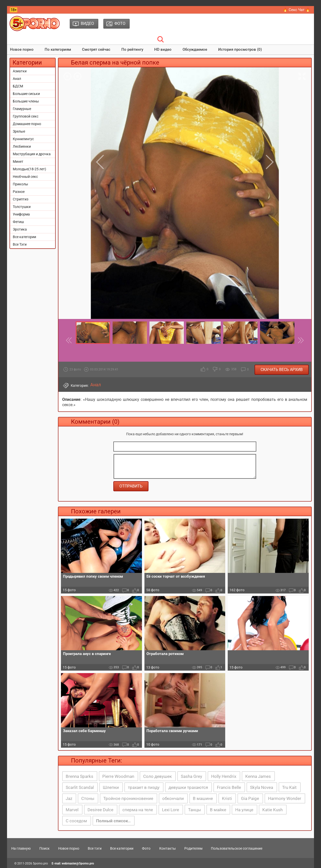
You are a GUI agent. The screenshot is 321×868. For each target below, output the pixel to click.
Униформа (21, 214)
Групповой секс (26, 116)
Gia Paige (250, 798)
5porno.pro (40, 863)
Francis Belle (229, 787)
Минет (18, 161)
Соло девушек (157, 776)
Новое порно (22, 49)
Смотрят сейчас (96, 49)
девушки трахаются (188, 787)
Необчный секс (25, 177)
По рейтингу (132, 49)
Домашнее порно (27, 124)
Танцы (194, 810)
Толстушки (22, 207)
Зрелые (19, 131)
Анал (17, 79)
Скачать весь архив (282, 370)
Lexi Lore (171, 810)
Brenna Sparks (79, 776)
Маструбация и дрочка (32, 154)
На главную (21, 848)
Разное (19, 192)
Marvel (72, 810)
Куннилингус (23, 139)
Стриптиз (21, 199)
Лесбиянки (22, 146)
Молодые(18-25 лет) (29, 169)
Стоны (88, 798)
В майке (218, 810)
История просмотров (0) (240, 49)
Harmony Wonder (285, 798)
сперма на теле (138, 810)
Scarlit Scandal (80, 787)
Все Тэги (20, 244)
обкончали (173, 798)
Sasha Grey (191, 776)
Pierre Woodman (118, 776)
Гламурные (22, 109)
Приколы (20, 184)
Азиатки (20, 71)
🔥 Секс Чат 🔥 (297, 10)
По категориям (58, 49)
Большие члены (26, 101)
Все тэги (95, 848)
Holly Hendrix (224, 776)
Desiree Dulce (100, 810)
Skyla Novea (262, 787)
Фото (146, 848)
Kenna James (258, 776)
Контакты (168, 848)
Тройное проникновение (128, 798)
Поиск (45, 848)
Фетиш (18, 222)
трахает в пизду (144, 787)
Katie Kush (272, 810)
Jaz (69, 798)
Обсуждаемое (195, 49)
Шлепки (111, 787)
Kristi (227, 798)
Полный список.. (113, 821)
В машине (203, 798)
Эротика (20, 229)
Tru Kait (289, 787)
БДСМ (18, 86)
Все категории (24, 237)
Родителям (193, 848)
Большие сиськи (26, 94)
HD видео (163, 49)
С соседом (76, 821)
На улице (244, 810)
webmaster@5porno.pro (78, 863)
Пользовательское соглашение (237, 848)
